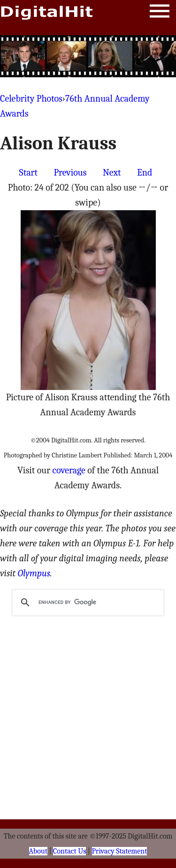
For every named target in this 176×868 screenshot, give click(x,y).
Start (28, 173)
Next (112, 173)
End (145, 173)
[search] (87, 603)
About (38, 851)
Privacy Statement (120, 851)
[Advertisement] (88, 56)
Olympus (34, 573)
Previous (70, 173)
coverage (69, 470)
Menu (160, 13)
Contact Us (69, 851)
